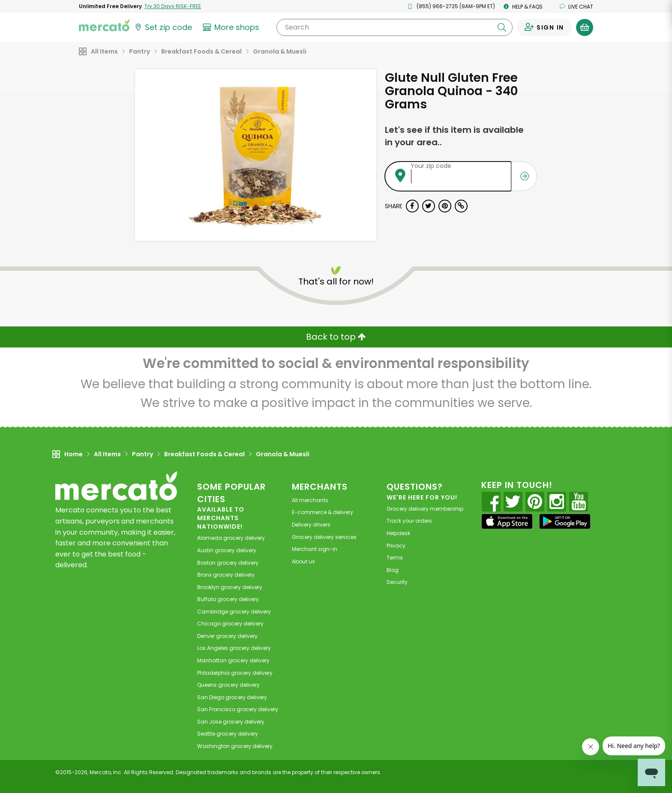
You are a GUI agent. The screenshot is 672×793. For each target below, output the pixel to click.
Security (397, 582)
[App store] (507, 521)
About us (303, 561)
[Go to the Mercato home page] (104, 25)
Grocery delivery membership (425, 509)
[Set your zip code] (163, 27)
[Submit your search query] (502, 27)
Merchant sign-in (315, 549)
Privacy (396, 546)
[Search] (394, 27)
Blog (393, 570)
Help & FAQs (523, 7)
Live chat (576, 7)
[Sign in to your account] (544, 27)
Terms (395, 558)
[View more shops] (232, 27)
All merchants (310, 500)
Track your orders (409, 521)
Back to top (336, 337)
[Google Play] (565, 521)
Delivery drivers (311, 525)
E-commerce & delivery (322, 512)
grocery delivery (231, 538)
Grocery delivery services (324, 537)
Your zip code (431, 166)
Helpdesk (398, 533)
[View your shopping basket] (585, 27)
